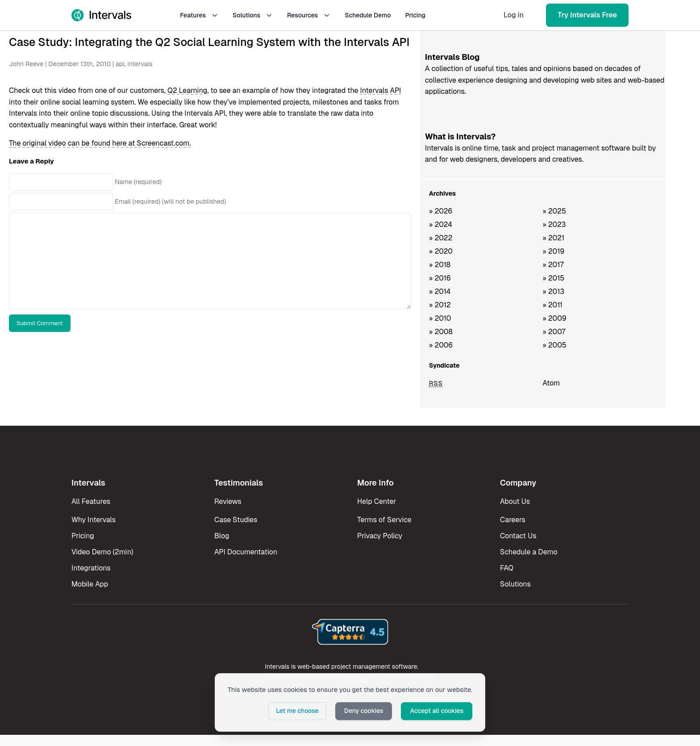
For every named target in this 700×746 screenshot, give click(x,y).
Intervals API (380, 90)
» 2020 (441, 251)
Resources (309, 15)
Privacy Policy (380, 536)
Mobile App (90, 584)
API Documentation (246, 552)
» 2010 (440, 318)
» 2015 (553, 278)
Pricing (415, 15)
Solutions (253, 15)
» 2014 (440, 291)
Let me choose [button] (297, 711)
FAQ (507, 568)
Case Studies (236, 520)
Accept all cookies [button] (437, 711)
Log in (514, 15)
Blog (222, 536)
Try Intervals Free (587, 15)
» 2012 (440, 305)
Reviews (228, 501)
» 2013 (553, 291)
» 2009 (554, 318)
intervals (140, 64)
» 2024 (441, 224)
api (120, 64)
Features (199, 15)
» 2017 (553, 265)
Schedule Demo (368, 15)
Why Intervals (94, 520)
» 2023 (554, 224)
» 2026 (441, 211)
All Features (91, 501)
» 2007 (554, 332)
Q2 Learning (187, 90)
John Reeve (26, 64)
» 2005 (554, 345)
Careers (513, 520)
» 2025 (554, 211)
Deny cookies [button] (364, 711)
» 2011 (552, 305)
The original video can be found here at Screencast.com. (100, 143)
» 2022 (441, 238)
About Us (515, 501)
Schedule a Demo (529, 552)
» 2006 (441, 345)
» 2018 (440, 265)
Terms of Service (384, 520)
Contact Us (518, 536)
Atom (551, 383)
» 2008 (441, 332)
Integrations (91, 568)
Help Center (377, 501)
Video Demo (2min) (102, 552)
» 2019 (553, 251)
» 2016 (440, 278)
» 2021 (553, 238)
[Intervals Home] (101, 15)
